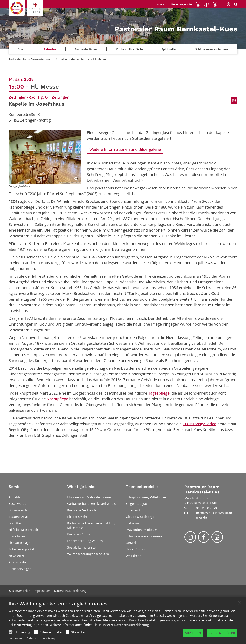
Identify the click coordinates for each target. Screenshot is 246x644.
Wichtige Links (81, 487)
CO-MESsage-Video (199, 424)
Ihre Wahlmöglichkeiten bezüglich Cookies (58, 604)
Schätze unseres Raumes (212, 49)
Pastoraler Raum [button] (86, 49)
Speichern (193, 633)
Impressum (16, 638)
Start (21, 49)
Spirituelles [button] (169, 49)
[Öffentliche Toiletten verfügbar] (234, 100)
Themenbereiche (142, 487)
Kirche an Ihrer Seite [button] (129, 49)
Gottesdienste (80, 59)
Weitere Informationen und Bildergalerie (125, 149)
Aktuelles (62, 59)
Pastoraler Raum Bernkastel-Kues (30, 59)
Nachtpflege (57, 399)
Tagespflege (159, 393)
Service (16, 487)
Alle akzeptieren (222, 633)
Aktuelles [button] (50, 49)
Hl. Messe (99, 59)
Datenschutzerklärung (132, 625)
